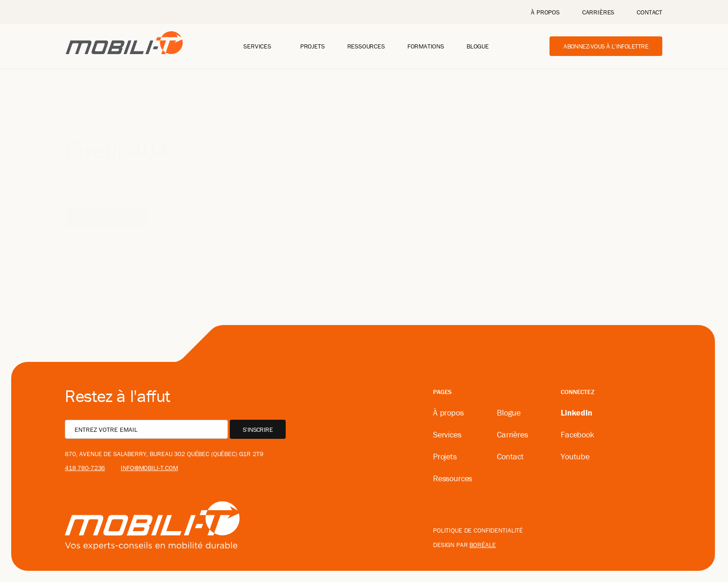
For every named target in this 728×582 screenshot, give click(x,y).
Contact (649, 12)
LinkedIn (577, 412)
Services (257, 46)
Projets (312, 46)
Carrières (598, 12)
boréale (482, 545)
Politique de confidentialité (478, 530)
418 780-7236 (85, 468)
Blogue (478, 46)
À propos (545, 12)
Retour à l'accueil (107, 203)
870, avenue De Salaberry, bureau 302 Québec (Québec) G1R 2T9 (164, 454)
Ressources (366, 46)
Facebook (577, 434)
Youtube (575, 456)
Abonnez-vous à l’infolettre (606, 46)
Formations (426, 46)
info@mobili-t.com (149, 468)
